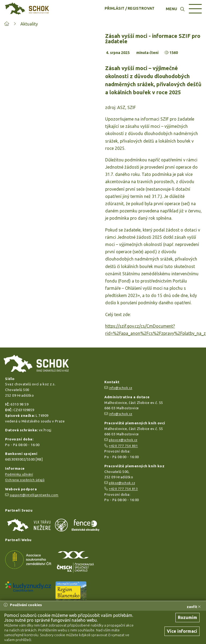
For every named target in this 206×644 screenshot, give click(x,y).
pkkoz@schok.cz (122, 483)
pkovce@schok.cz (123, 440)
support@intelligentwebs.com (34, 495)
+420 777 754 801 (123, 446)
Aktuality (29, 24)
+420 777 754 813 (123, 489)
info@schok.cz (121, 388)
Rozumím (187, 617)
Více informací (182, 631)
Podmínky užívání (19, 474)
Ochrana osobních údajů (25, 480)
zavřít (194, 607)
